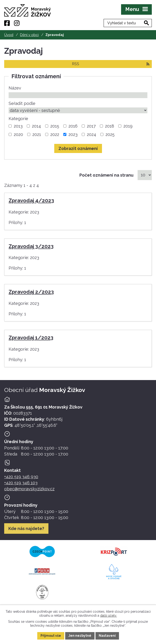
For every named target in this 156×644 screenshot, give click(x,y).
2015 (55, 126)
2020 (18, 134)
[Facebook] (7, 23)
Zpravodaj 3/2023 (31, 246)
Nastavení (107, 636)
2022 (55, 134)
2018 (110, 126)
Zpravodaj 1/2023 (31, 338)
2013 (18, 126)
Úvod (9, 35)
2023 (73, 134)
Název (15, 88)
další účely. (109, 615)
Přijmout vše (51, 636)
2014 (36, 126)
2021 (37, 134)
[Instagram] (17, 23)
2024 (92, 134)
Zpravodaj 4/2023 (31, 200)
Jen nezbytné (80, 636)
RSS (111, 64)
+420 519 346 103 (21, 483)
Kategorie (18, 119)
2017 (91, 126)
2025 (110, 134)
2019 (128, 126)
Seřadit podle (22, 103)
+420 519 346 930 (21, 477)
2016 (73, 126)
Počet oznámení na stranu (106, 175)
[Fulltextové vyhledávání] (128, 23)
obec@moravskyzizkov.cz (29, 489)
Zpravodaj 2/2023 (31, 292)
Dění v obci (29, 35)
